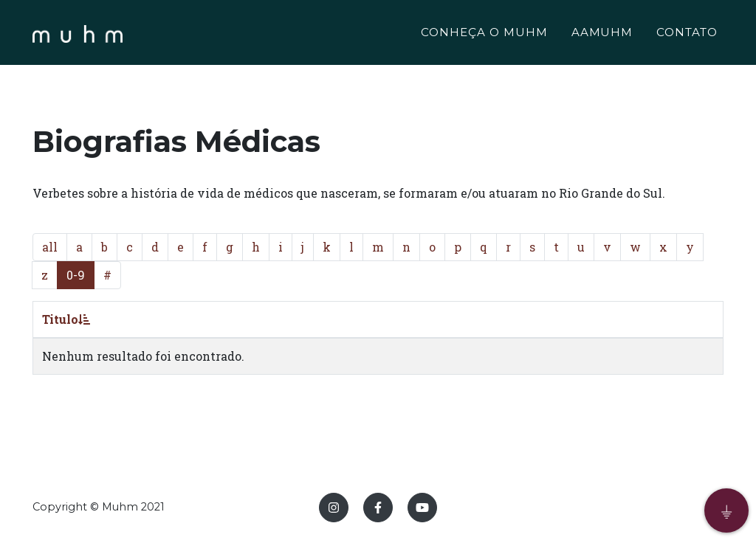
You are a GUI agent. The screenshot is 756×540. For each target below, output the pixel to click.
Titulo (66, 319)
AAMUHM (602, 34)
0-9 (76, 275)
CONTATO (687, 34)
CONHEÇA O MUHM (484, 34)
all (50, 247)
